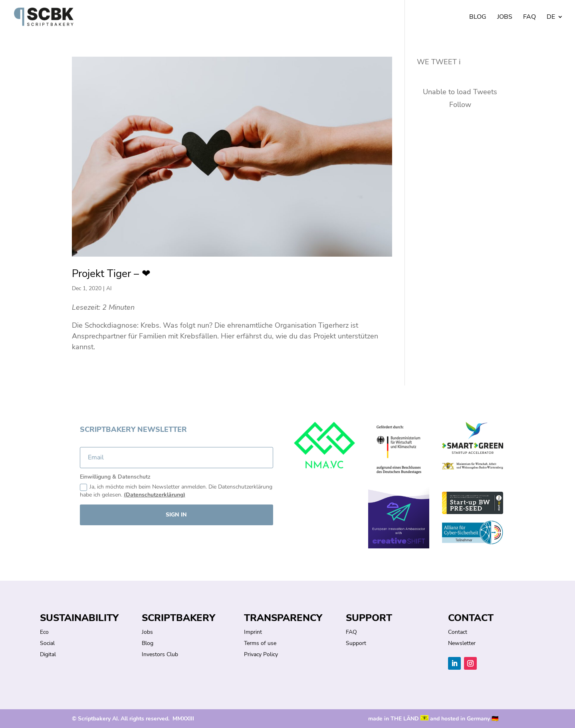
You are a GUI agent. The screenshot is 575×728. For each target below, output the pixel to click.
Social (47, 643)
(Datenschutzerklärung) (155, 495)
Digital (48, 654)
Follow (460, 105)
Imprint (253, 632)
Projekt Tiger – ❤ (111, 274)
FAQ (529, 18)
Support (356, 643)
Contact (458, 632)
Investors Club (160, 654)
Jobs (505, 18)
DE (551, 18)
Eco (44, 632)
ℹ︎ (460, 62)
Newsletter (462, 643)
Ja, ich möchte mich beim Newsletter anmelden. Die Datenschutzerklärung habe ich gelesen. (176, 491)
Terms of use (260, 643)
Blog (478, 18)
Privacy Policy (261, 654)
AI (109, 288)
